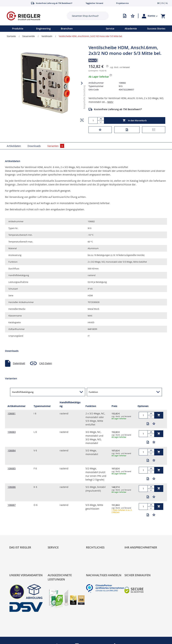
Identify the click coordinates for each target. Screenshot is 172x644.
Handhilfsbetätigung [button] (23, 392)
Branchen (67, 29)
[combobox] (85, 16)
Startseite (11, 36)
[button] (153, 16)
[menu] (49, 29)
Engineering (43, 29)
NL (167, 3)
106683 (12, 432)
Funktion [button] (93, 392)
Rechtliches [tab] (95, 547)
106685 (12, 468)
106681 (12, 413)
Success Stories (156, 29)
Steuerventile (29, 36)
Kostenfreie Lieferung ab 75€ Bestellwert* (118, 109)
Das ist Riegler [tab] (20, 547)
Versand (126, 67)
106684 (12, 450)
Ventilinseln (47, 36)
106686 (12, 487)
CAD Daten (46, 363)
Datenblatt (19, 363)
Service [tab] (53, 547)
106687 (12, 505)
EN (163, 3)
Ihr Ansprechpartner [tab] (141, 547)
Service (110, 29)
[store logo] (33, 16)
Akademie (131, 29)
